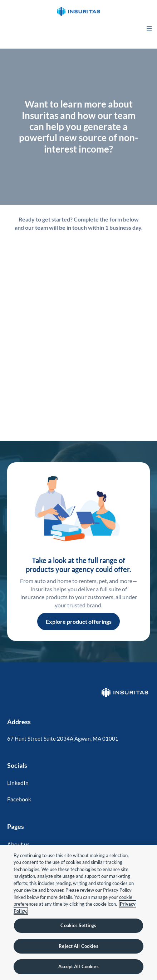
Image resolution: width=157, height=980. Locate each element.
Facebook (19, 799)
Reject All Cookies (78, 946)
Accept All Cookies (78, 966)
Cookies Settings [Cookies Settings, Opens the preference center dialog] (78, 925)
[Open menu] (149, 29)
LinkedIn (18, 783)
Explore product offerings (79, 621)
